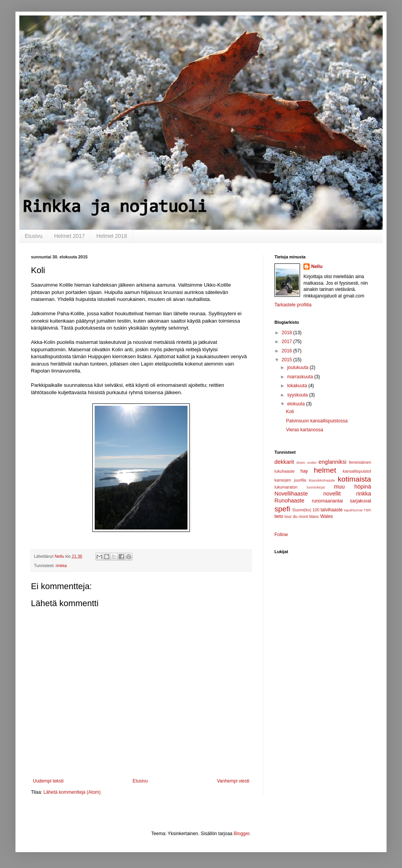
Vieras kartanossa (305, 430)
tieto (279, 516)
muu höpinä (353, 487)
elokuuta (297, 404)
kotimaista (354, 479)
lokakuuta (298, 386)
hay (304, 471)
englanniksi (332, 462)
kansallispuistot (357, 471)
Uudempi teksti (48, 781)
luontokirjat (316, 487)
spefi (282, 509)
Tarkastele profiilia (293, 305)
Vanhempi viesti (233, 781)
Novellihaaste (291, 494)
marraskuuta (301, 377)
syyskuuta (298, 395)
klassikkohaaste (322, 480)
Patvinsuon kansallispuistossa (317, 421)
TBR (367, 510)
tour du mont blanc (302, 516)
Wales (326, 516)
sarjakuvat (360, 501)
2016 (288, 351)
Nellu (317, 267)
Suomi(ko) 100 (306, 510)
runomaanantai (327, 501)
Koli (290, 412)
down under (307, 462)
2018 (288, 333)
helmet (325, 470)
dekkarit (284, 462)
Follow (281, 535)
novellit (332, 494)
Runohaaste (290, 501)
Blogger (242, 834)
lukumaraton (286, 487)
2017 (288, 342)
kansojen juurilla (290, 480)
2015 (288, 360)
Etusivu (34, 236)
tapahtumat (353, 510)
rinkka (61, 566)
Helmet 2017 (69, 236)
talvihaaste (331, 510)
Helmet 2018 (112, 236)
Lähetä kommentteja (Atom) (72, 792)
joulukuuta (298, 367)
